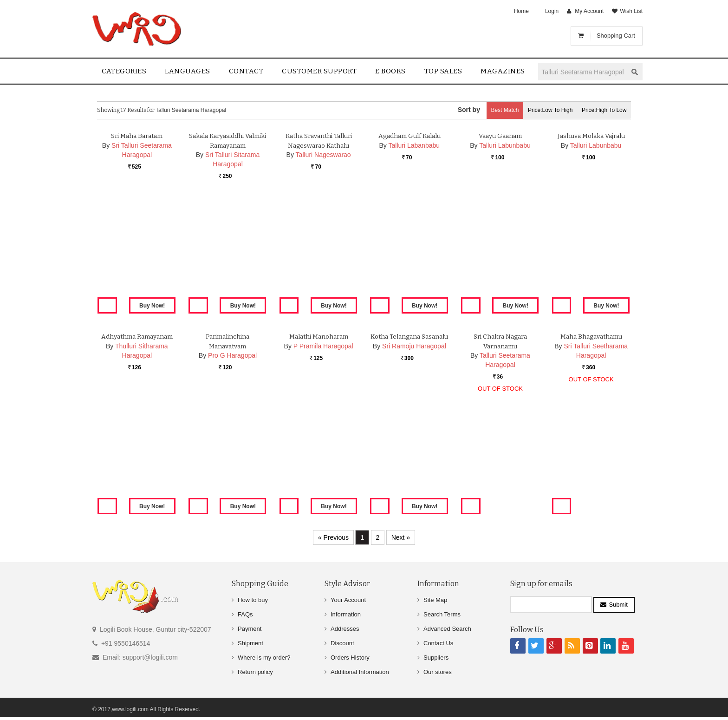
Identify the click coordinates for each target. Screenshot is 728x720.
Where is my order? (264, 658)
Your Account (348, 600)
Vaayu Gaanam (500, 244)
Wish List (631, 11)
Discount (342, 643)
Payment (250, 629)
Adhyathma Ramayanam (137, 445)
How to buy (253, 600)
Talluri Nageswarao (323, 263)
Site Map (435, 600)
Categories (124, 71)
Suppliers (436, 658)
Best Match (492, 110)
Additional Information (360, 672)
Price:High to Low (602, 110)
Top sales (443, 71)
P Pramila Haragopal (323, 454)
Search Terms (442, 614)
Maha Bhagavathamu (591, 445)
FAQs (245, 614)
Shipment (250, 643)
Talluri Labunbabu (505, 254)
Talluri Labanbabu (414, 254)
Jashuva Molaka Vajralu (591, 244)
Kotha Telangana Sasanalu (409, 445)
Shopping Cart (616, 36)
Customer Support (319, 71)
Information (346, 614)
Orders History (350, 658)
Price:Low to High (543, 110)
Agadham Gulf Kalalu (409, 244)
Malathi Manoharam (319, 445)
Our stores (438, 672)
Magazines (503, 71)
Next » (401, 537)
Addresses (345, 629)
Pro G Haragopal (232, 464)
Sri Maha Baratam (137, 244)
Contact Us (438, 643)
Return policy (255, 672)
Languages (188, 71)
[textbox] (583, 72)
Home (521, 11)
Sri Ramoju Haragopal (414, 454)
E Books (390, 71)
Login (552, 11)
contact (246, 71)
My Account (589, 11)
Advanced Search (447, 629)
